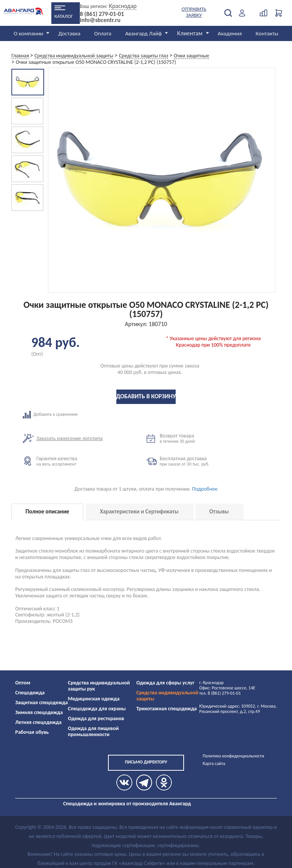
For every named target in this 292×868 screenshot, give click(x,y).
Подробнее (205, 489)
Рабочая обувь (32, 732)
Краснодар (123, 6)
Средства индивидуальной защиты (167, 696)
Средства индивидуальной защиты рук (99, 686)
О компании (28, 33)
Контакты (267, 33)
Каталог (64, 16)
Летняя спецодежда (38, 722)
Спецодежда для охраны (97, 709)
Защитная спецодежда (42, 702)
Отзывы (219, 512)
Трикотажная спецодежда (167, 709)
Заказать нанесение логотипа (70, 438)
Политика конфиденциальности (233, 756)
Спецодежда (30, 693)
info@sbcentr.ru (100, 20)
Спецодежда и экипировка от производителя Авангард (127, 804)
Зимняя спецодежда (39, 712)
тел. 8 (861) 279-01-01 (220, 693)
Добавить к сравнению (84, 415)
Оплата (103, 33)
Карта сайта (214, 763)
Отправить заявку (194, 12)
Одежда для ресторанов (96, 718)
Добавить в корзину (146, 396)
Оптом (23, 683)
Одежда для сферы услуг (166, 683)
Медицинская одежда (94, 699)
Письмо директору (146, 762)
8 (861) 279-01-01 (102, 14)
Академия (230, 33)
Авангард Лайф (143, 33)
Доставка (69, 33)
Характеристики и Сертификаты (139, 512)
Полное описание (47, 512)
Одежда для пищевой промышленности (94, 731)
